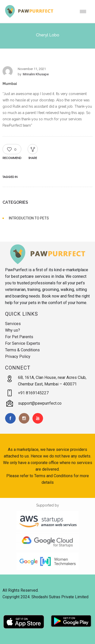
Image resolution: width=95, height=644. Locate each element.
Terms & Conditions (22, 350)
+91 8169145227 (33, 393)
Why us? (13, 330)
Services (13, 324)
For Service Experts (23, 343)
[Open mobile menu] (85, 11)
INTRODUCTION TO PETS (29, 218)
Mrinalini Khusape (36, 74)
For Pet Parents (19, 337)
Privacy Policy (18, 356)
